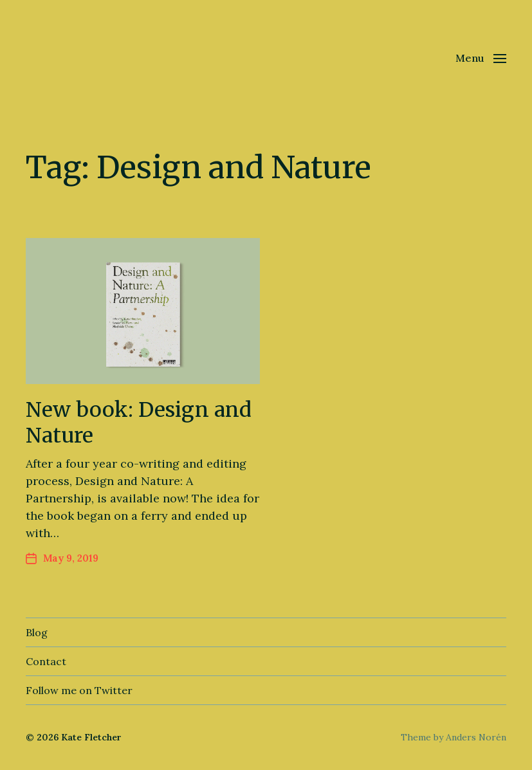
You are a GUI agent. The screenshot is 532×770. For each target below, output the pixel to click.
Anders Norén (476, 737)
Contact (46, 661)
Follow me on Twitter (79, 690)
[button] (481, 58)
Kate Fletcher (91, 737)
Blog (37, 632)
